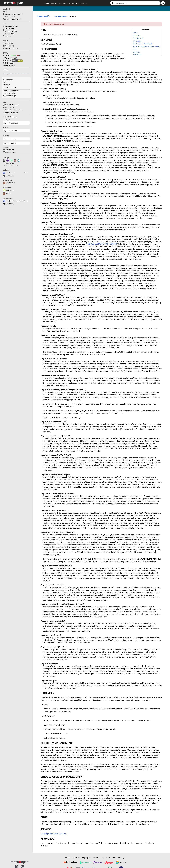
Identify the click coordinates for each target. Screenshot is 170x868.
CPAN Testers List (9, 93)
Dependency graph (9, 96)
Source (8, 29)
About (47, 3)
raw (12, 29)
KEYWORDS (137, 55)
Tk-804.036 (59, 16)
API (87, 3)
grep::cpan (63, 3)
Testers (8, 55)
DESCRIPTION (138, 38)
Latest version (10, 152)
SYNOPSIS (137, 35)
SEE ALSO (136, 52)
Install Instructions (12, 113)
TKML (6, 190)
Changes (8, 36)
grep (6, 127)
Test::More (6, 85)
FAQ (77, 3)
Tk (6, 12)
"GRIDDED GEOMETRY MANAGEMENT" (102, 244)
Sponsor (54, 3)
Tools (82, 3)
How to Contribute (12, 48)
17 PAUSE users (8, 163)
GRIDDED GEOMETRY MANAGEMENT (147, 46)
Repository (9, 43)
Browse (8, 34)
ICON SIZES (137, 41)
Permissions (10, 107)
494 (17, 55)
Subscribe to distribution (14, 110)
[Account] (163, 3)
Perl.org (121, 857)
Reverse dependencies (11, 91)
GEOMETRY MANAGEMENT (143, 44)
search (6, 119)
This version (9, 150)
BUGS (135, 49)
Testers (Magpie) (11, 58)
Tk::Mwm (62, 834)
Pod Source (9, 31)
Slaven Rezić (9, 183)
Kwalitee (8, 60)
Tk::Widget (45, 834)
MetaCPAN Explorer (12, 105)
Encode (5, 82)
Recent (71, 3)
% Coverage (9, 63)
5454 (13, 55)
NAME (135, 33)
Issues (7, 46)
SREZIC (7, 193)
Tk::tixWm (54, 834)
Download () (12, 26)
